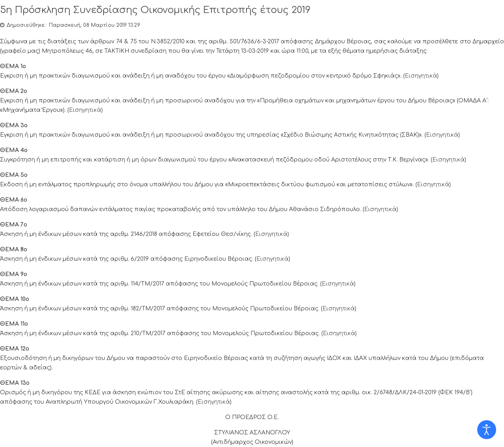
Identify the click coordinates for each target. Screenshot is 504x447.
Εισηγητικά (421, 76)
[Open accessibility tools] (487, 430)
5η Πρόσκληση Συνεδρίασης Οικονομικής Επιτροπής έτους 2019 (155, 10)
